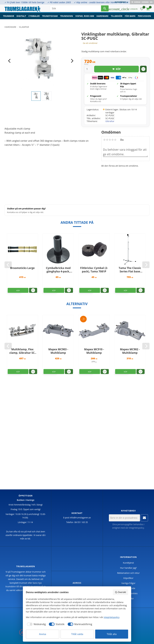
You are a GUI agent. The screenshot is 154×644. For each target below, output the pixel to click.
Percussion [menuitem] (144, 17)
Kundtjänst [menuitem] (120, 2)
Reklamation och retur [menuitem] (128, 573)
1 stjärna (104, 140)
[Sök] (105, 9)
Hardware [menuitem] (103, 17)
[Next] (72, 61)
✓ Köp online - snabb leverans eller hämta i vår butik (101, 2)
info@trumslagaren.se (80, 518)
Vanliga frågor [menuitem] (128, 583)
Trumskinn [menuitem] (67, 17)
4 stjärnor (112, 140)
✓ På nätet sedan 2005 (59, 2)
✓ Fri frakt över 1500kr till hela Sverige (24, 2)
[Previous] (10, 61)
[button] (142, 10)
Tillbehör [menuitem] (117, 17)
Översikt (120, 592)
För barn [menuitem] (130, 17)
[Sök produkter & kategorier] (75, 9)
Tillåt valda (77, 634)
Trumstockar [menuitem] (50, 17)
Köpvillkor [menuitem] (128, 578)
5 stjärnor (115, 140)
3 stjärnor (110, 140)
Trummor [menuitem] (9, 17)
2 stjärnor (107, 140)
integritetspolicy (136, 528)
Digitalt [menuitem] (21, 17)
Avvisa (43, 634)
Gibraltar (110, 121)
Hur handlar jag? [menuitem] (128, 568)
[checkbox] (36, 624)
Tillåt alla (112, 634)
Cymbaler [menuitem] (34, 17)
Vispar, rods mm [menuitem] (85, 17)
